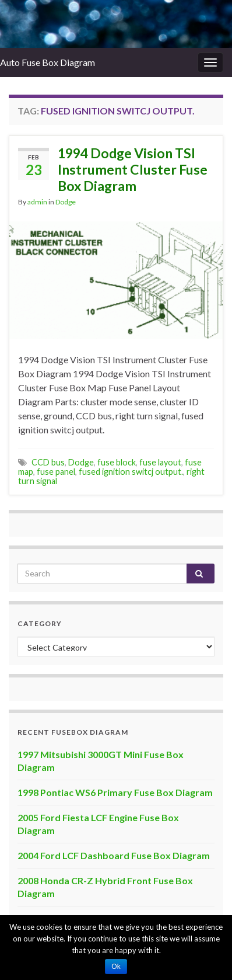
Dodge (66, 202)
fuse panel (56, 472)
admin (37, 202)
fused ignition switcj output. (131, 472)
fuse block (117, 462)
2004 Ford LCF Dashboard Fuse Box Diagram (114, 855)
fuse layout (160, 462)
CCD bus (48, 462)
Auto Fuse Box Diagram (48, 62)
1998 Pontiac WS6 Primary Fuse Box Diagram (115, 792)
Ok (116, 967)
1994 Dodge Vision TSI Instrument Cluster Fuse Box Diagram (133, 169)
